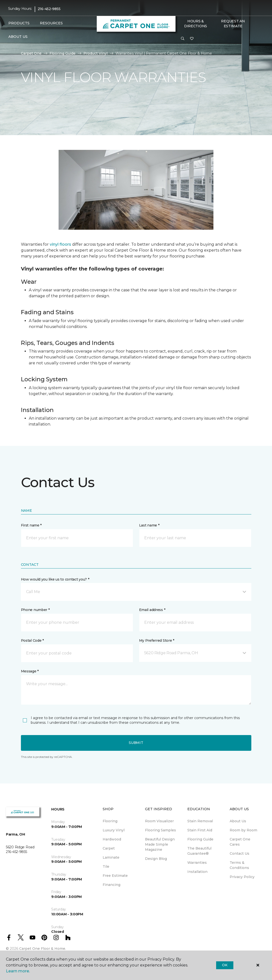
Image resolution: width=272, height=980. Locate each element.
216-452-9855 (49, 9)
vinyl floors (60, 244)
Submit (136, 743)
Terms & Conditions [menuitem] (239, 865)
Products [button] (19, 23)
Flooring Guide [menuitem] (200, 839)
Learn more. (18, 971)
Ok (225, 965)
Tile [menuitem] (106, 866)
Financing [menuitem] (112, 885)
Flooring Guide (63, 53)
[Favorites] (192, 39)
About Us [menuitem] (238, 821)
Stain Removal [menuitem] (200, 821)
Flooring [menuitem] (110, 821)
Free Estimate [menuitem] (115, 876)
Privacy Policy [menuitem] (242, 877)
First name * (31, 525)
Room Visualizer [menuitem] (159, 821)
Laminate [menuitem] (111, 857)
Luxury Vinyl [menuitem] (114, 830)
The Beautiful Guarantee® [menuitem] (199, 851)
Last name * (149, 525)
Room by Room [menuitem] (243, 830)
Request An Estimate (233, 24)
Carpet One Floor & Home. (43, 949)
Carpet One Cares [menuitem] (240, 842)
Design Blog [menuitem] (156, 859)
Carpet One (31, 53)
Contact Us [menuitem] (240, 853)
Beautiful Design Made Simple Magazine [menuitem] (160, 844)
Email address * (152, 610)
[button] (183, 39)
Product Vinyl (96, 53)
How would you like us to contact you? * (55, 579)
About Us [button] (18, 37)
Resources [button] (51, 23)
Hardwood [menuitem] (112, 839)
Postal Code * (32, 640)
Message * (30, 671)
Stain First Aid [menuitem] (200, 830)
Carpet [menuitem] (109, 848)
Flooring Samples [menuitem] (160, 830)
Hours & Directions (196, 24)
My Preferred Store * (157, 640)
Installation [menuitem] (197, 872)
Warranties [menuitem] (197, 863)
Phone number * (35, 610)
